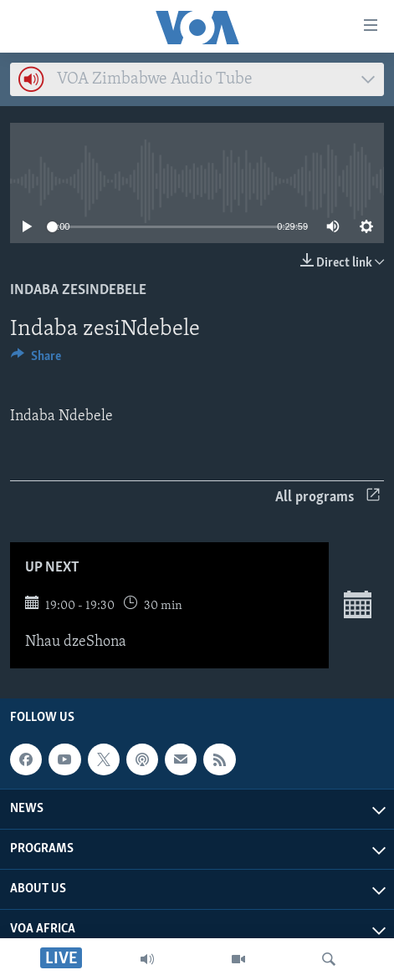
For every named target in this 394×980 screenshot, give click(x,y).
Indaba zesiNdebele (78, 290)
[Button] (36, 360)
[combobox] (197, 79)
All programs (327, 498)
